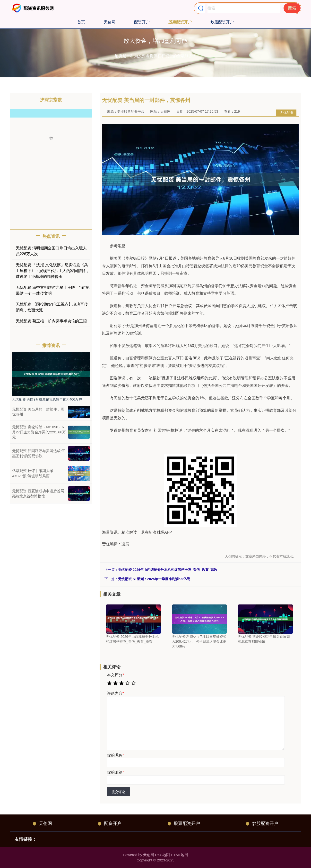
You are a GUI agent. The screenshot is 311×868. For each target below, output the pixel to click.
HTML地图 (179, 855)
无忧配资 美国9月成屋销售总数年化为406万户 (47, 399)
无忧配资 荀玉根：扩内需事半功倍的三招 (51, 321)
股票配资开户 (180, 22)
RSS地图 (162, 855)
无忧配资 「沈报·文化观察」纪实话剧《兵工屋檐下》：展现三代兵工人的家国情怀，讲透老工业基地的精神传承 (53, 271)
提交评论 (118, 792)
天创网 (110, 22)
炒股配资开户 (222, 22)
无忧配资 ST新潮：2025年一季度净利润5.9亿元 (154, 579)
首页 (81, 22)
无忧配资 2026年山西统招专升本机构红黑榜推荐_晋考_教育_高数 (168, 570)
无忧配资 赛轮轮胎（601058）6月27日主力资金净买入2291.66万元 (39, 432)
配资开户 (142, 22)
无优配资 (287, 112)
